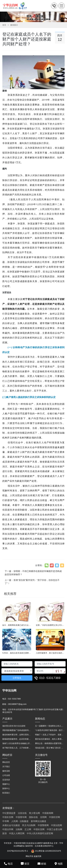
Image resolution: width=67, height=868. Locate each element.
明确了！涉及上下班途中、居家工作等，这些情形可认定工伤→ (50, 735)
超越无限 (38, 856)
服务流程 (6, 771)
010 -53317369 (50, 678)
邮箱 (42, 864)
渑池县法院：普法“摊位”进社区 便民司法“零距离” (50, 748)
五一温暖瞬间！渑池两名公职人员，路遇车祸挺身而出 (50, 726)
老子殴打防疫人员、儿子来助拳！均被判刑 (17, 748)
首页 (4, 25)
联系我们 (6, 793)
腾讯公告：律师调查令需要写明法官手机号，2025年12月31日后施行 (50, 743)
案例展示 (14, 25)
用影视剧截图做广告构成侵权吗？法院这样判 (17, 730)
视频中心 (6, 784)
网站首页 (6, 762)
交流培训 (6, 780)
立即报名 (17, 678)
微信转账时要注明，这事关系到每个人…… (17, 735)
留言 (25, 864)
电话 (8, 864)
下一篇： (33, 573)
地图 (59, 864)
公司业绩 (6, 775)
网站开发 (29, 856)
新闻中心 (6, 789)
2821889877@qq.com (17, 704)
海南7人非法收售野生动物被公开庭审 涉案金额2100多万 (17, 743)
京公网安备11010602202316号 (46, 851)
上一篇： (32, 582)
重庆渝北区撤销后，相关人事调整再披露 (50, 739)
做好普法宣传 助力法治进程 (14, 726)
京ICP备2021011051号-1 (17, 851)
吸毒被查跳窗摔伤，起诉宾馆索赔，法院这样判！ (17, 739)
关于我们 (6, 767)
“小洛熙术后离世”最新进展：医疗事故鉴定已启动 (50, 730)
